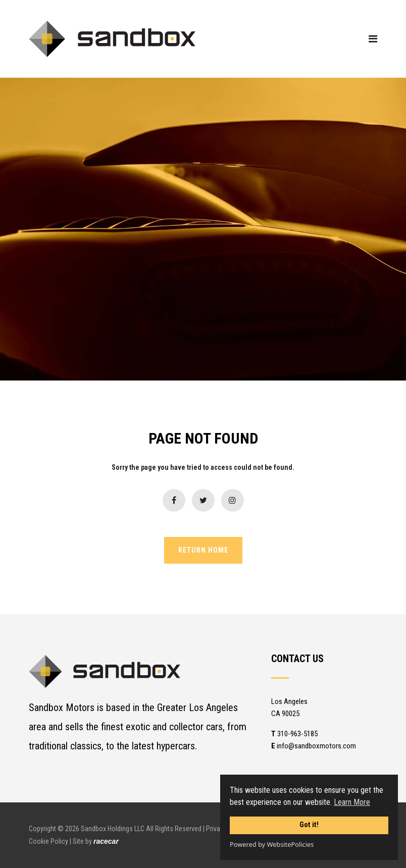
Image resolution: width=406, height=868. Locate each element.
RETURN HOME (203, 550)
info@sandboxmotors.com (314, 746)
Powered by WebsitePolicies (272, 844)
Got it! (309, 825)
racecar (106, 841)
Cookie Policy (48, 841)
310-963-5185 (294, 734)
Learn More (352, 802)
